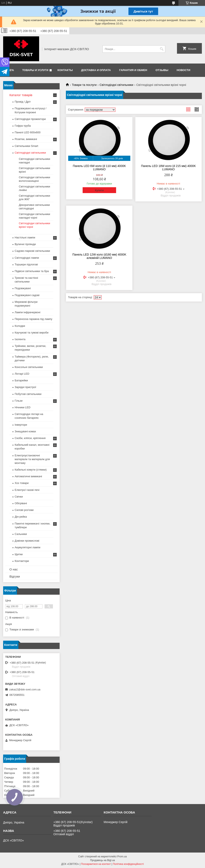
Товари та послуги (84, 85)
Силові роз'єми (24, 510)
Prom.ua (122, 857)
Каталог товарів (21, 95)
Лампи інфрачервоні (28, 312)
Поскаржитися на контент (96, 864)
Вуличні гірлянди (25, 244)
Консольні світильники (29, 367)
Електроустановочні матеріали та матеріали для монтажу (32, 459)
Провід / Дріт (23, 102)
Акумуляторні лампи (28, 547)
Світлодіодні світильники (116, 85)
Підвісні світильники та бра (32, 271)
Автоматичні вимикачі (28, 476)
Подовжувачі (23, 288)
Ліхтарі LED (22, 374)
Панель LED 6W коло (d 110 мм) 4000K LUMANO (99, 168)
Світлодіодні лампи (27, 258)
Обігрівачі (21, 503)
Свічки (19, 497)
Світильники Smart (26, 146)
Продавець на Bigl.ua (102, 860)
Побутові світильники (28, 394)
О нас (14, 569)
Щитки (19, 554)
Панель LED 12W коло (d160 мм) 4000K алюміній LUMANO (99, 256)
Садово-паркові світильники (32, 251)
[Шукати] (162, 49)
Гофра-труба (23, 126)
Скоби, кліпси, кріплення (30, 438)
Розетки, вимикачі (26, 139)
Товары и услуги (35, 70)
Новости (184, 70)
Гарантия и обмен (133, 70)
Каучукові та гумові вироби (32, 333)
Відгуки (15, 576)
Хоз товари (22, 483)
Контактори (22, 561)
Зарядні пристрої (25, 387)
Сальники (21, 534)
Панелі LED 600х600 (28, 132)
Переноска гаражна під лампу (33, 319)
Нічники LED (22, 407)
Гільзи (19, 401)
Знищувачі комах (25, 431)
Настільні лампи (25, 237)
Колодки (20, 326)
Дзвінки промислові (27, 541)
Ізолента (20, 339)
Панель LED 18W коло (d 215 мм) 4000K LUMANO (168, 168)
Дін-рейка (21, 517)
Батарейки (21, 380)
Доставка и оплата (96, 70)
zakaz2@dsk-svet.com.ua (25, 689)
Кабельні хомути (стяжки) (31, 470)
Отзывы (162, 70)
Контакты (65, 70)
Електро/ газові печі (27, 490)
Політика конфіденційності (128, 864)
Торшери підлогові (26, 264)
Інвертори (21, 425)
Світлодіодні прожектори (30, 119)
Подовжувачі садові (27, 295)
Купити (99, 190)
